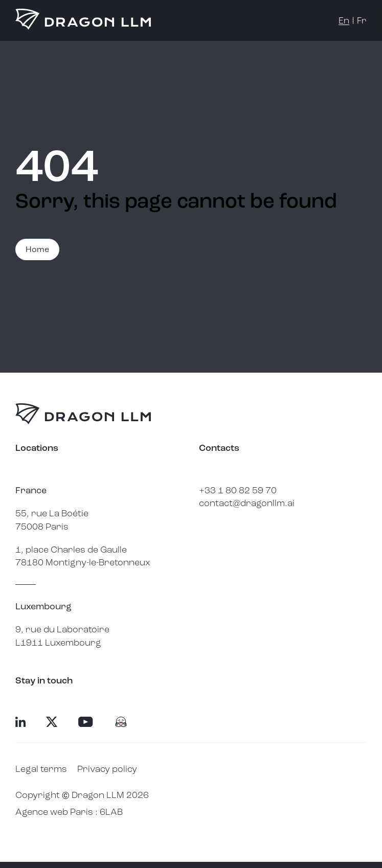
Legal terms (41, 769)
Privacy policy (107, 769)
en (344, 20)
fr (362, 20)
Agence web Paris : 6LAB (69, 812)
